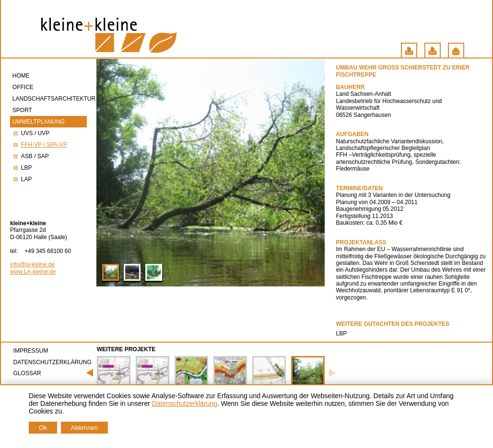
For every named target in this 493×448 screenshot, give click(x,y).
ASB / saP (31, 156)
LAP (22, 179)
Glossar (27, 373)
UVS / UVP (31, 133)
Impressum (31, 351)
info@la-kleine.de (32, 264)
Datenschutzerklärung (53, 362)
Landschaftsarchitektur (50, 99)
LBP (22, 168)
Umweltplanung (39, 122)
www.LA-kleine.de (33, 272)
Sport (23, 110)
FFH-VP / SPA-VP (40, 145)
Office (24, 87)
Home (22, 76)
